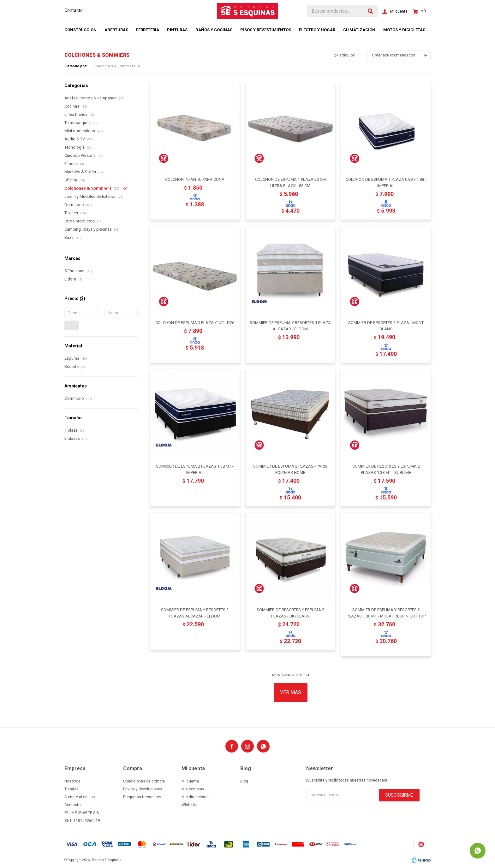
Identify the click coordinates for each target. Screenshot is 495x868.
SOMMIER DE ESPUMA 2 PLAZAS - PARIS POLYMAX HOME (290, 469)
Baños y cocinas (214, 30)
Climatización (359, 30)
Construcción (81, 30)
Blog (244, 781)
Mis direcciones (196, 797)
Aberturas (116, 30)
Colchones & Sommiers (115, 66)
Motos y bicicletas (404, 30)
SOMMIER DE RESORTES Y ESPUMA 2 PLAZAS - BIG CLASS (290, 613)
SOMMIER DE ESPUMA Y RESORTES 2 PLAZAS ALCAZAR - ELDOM (195, 613)
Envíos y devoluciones (143, 789)
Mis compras (193, 789)
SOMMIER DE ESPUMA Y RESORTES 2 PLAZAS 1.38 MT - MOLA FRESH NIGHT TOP (386, 613)
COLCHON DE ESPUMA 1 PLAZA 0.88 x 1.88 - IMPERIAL (386, 183)
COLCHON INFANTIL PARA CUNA (195, 179)
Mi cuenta (190, 781)
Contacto (74, 10)
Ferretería (148, 30)
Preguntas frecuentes (142, 797)
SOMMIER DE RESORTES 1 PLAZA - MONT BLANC (386, 326)
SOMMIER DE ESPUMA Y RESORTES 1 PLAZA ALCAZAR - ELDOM (290, 326)
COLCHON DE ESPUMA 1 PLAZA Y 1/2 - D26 (195, 323)
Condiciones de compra (144, 781)
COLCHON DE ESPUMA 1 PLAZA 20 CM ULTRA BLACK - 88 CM (290, 183)
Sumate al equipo (80, 797)
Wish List (190, 805)
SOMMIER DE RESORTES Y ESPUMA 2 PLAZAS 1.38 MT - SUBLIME (386, 469)
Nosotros (72, 781)
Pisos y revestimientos (266, 30)
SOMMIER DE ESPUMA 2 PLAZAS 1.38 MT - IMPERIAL (195, 469)
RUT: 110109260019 (82, 821)
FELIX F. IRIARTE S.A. (82, 813)
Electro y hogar (317, 30)
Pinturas (177, 30)
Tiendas (72, 789)
